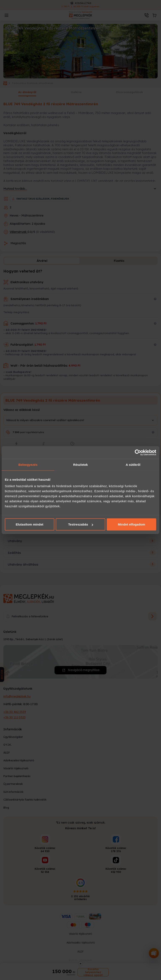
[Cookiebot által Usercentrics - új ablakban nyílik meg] (138, 452)
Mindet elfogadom (131, 524)
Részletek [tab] (80, 464)
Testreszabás (81, 524)
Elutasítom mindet (30, 524)
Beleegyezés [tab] (28, 464)
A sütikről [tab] (133, 464)
